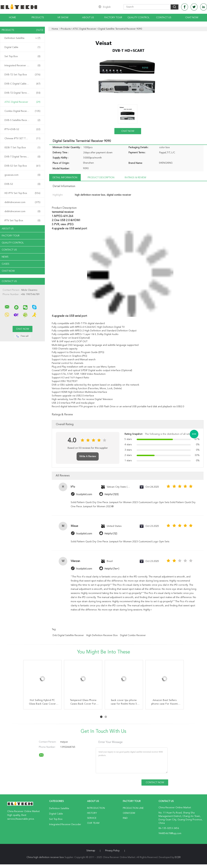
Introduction (96, 808)
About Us (88, 18)
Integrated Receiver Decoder (22, 66)
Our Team (93, 823)
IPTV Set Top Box (22, 221)
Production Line (133, 808)
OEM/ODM (129, 813)
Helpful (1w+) (112, 569)
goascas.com (22, 175)
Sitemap (91, 851)
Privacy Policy (112, 851)
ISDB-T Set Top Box (22, 148)
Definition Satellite (22, 38)
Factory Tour (113, 18)
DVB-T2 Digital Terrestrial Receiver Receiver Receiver (23, 93)
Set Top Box (22, 56)
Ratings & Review (135, 178)
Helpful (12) (111, 534)
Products (38, 18)
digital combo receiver (133, 635)
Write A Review (88, 456)
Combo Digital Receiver (22, 111)
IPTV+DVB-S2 (22, 129)
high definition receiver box (102, 635)
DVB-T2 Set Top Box (22, 75)
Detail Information (65, 178)
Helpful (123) (112, 494)
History (92, 813)
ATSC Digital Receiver (22, 102)
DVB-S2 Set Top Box (22, 166)
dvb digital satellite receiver (68, 635)
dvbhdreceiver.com (22, 202)
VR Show (63, 18)
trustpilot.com (84, 494)
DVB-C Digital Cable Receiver (22, 84)
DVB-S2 (22, 184)
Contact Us (164, 18)
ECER (178, 857)
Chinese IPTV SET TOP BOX (22, 139)
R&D (125, 818)
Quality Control (139, 18)
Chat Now (192, 18)
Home (13, 18)
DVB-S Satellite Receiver (22, 120)
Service (92, 818)
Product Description (101, 178)
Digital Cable (22, 47)
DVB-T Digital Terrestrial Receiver (22, 157)
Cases (6, 264)
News (5, 257)
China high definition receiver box (45, 857)
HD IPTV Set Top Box (22, 193)
